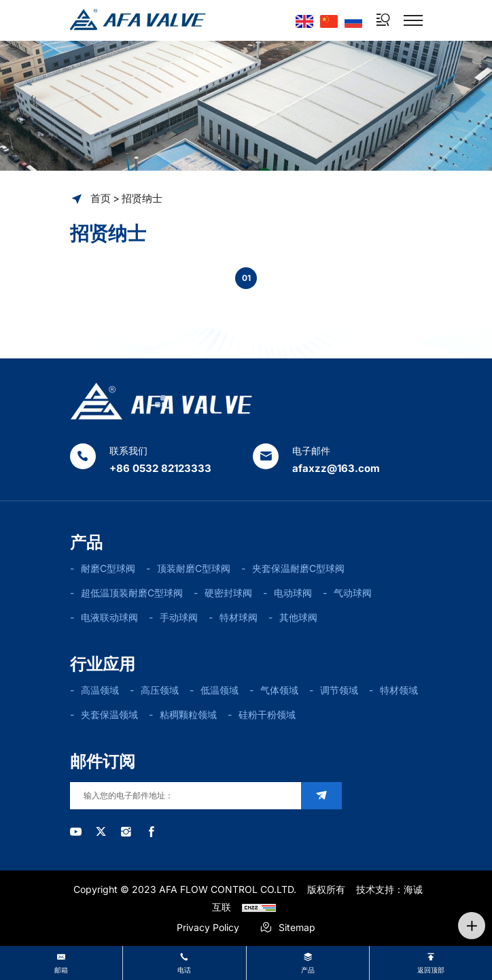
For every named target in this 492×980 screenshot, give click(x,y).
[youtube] (76, 832)
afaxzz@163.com (336, 468)
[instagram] (126, 832)
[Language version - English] (304, 20)
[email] (186, 796)
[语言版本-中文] (329, 20)
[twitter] (101, 832)
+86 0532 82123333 (160, 468)
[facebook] (151, 832)
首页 (101, 198)
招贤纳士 (142, 198)
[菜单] (413, 20)
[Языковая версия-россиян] (353, 20)
